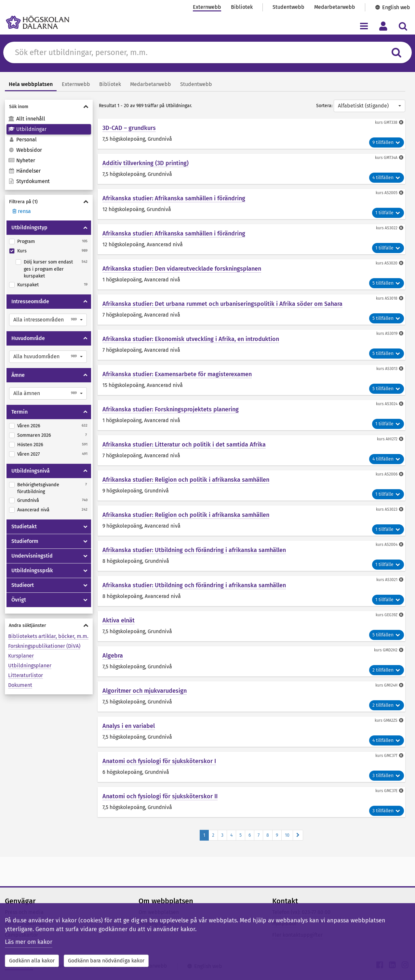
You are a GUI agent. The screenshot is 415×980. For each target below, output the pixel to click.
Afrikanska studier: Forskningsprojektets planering (171, 409)
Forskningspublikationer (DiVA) (44, 646)
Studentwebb (288, 7)
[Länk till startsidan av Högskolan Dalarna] (38, 22)
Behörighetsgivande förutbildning (38, 488)
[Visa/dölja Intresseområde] (85, 302)
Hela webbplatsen (31, 84)
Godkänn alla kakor (32, 961)
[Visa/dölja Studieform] (85, 541)
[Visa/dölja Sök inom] (49, 107)
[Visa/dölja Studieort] (85, 585)
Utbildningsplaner (30, 666)
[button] (48, 320)
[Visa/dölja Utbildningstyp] (85, 228)
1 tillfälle (388, 213)
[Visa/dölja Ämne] (85, 375)
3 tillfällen (387, 776)
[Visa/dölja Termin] (85, 412)
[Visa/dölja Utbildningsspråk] (85, 571)
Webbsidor (25, 150)
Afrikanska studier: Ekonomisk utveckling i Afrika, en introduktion (191, 339)
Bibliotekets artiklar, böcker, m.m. (48, 636)
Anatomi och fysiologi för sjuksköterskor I (159, 761)
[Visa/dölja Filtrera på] (49, 202)
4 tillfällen (387, 178)
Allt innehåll (27, 119)
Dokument (20, 685)
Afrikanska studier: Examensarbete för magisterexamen (177, 374)
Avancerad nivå (33, 510)
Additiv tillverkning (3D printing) (146, 163)
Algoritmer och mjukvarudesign (145, 691)
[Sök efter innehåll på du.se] (199, 52)
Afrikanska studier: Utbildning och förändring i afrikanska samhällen (194, 550)
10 (287, 835)
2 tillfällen (387, 670)
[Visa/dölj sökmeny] (403, 26)
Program (26, 241)
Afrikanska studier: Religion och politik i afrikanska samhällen (186, 480)
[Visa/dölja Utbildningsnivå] (85, 471)
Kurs (22, 251)
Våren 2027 (28, 454)
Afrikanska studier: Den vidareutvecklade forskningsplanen (182, 269)
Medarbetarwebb (335, 7)
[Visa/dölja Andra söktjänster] (49, 625)
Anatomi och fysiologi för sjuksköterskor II (160, 796)
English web (396, 7)
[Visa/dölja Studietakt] (85, 527)
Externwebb (207, 7)
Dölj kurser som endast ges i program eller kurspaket (48, 269)
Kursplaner (21, 656)
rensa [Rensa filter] (21, 211)
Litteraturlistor (26, 675)
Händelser (24, 171)
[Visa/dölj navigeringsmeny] (364, 26)
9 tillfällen (387, 142)
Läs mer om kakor (29, 942)
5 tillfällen (387, 283)
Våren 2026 (29, 426)
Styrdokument (29, 181)
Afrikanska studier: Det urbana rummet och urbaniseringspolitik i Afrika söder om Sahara (222, 304)
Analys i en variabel (129, 726)
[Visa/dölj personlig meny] (383, 26)
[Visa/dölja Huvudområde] (85, 338)
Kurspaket (28, 285)
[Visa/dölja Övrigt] (85, 600)
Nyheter (22, 160)
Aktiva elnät (119, 620)
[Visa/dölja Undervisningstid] (85, 556)
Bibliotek (242, 7)
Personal (22, 140)
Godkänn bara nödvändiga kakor (106, 961)
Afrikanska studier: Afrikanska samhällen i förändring (174, 198)
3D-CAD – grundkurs (129, 128)
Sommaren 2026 (34, 435)
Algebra (113, 656)
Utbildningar (27, 129)
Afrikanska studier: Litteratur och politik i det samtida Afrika (184, 445)
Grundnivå (28, 500)
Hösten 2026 (30, 445)
